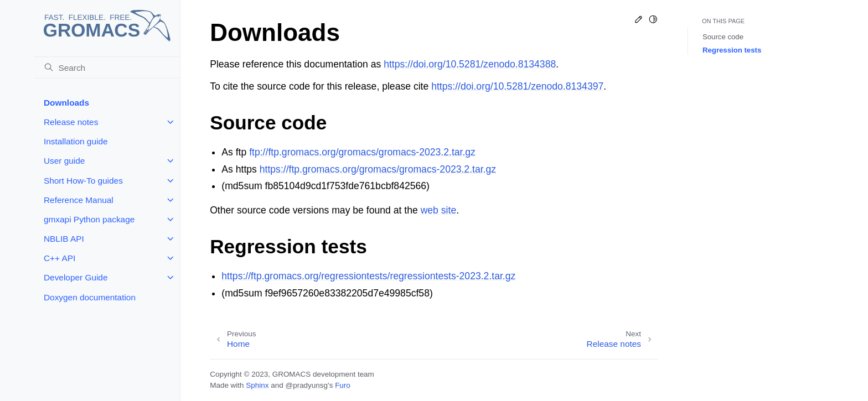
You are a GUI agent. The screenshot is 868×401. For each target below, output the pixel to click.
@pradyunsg (306, 385)
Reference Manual (79, 200)
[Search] (107, 67)
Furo (343, 385)
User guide (64, 161)
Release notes (71, 122)
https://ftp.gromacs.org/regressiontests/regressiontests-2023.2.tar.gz (368, 276)
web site (439, 210)
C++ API (60, 258)
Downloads (66, 103)
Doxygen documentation (90, 297)
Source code (723, 37)
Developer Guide (76, 277)
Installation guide (76, 141)
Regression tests (732, 50)
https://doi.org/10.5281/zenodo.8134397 (517, 86)
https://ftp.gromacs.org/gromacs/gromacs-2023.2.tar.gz (378, 169)
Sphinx (257, 385)
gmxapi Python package (89, 219)
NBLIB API (64, 239)
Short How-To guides (83, 181)
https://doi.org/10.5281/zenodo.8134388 (470, 64)
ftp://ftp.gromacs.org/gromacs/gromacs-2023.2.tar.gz (362, 152)
